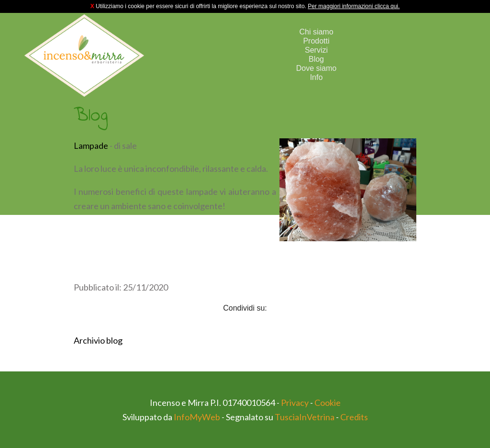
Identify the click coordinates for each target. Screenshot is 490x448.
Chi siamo (316, 32)
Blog (316, 59)
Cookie (328, 403)
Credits (354, 417)
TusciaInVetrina (305, 417)
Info (317, 77)
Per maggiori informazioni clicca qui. (354, 6)
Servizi (316, 50)
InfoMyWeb (197, 417)
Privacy (295, 403)
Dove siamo (316, 68)
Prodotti (316, 41)
